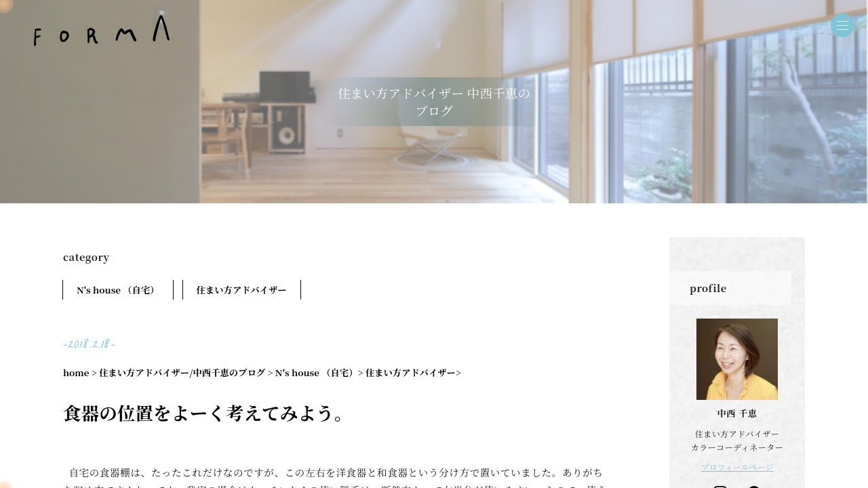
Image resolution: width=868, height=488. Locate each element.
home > (80, 372)
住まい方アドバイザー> (413, 372)
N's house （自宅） (118, 290)
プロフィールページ (737, 467)
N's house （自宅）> (319, 372)
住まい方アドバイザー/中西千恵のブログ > (186, 372)
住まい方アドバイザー (242, 290)
